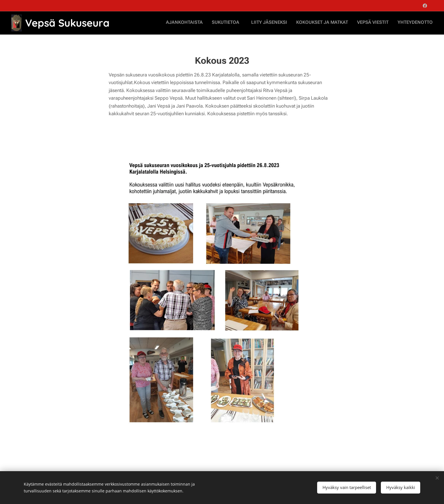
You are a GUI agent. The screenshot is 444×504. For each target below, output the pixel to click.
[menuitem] (386, 23)
